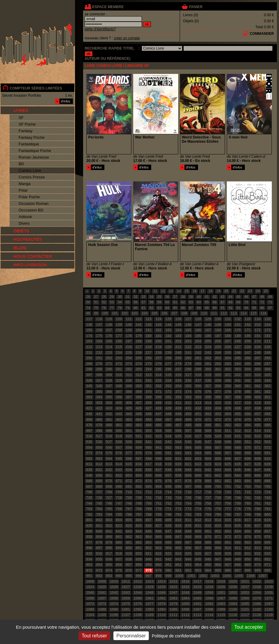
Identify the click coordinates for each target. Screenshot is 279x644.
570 (248, 448)
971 (268, 565)
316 (178, 375)
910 (228, 548)
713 (158, 492)
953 (89, 565)
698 (198, 487)
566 (208, 448)
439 (268, 408)
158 (119, 330)
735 (188, 498)
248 (258, 353)
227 (238, 347)
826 (148, 526)
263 (218, 358)
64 (199, 302)
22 (242, 291)
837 (258, 526)
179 (139, 336)
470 (198, 420)
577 (129, 453)
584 (198, 453)
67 (222, 302)
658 (178, 475)
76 (104, 308)
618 (158, 464)
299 (198, 369)
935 (99, 559)
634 (129, 470)
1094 (162, 609)
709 (119, 492)
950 (248, 559)
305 (258, 369)
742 (258, 498)
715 (178, 492)
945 (198, 559)
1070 (257, 598)
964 (198, 565)
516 (89, 436)
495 (258, 425)
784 (109, 515)
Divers (24, 223)
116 (263, 313)
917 (109, 554)
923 (168, 554)
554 (89, 448)
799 (258, 515)
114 (244, 313)
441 (99, 414)
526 (188, 436)
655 (148, 475)
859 (99, 537)
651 (109, 475)
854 (238, 531)
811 (188, 520)
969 (248, 565)
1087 (269, 604)
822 (109, 526)
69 (238, 302)
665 (248, 475)
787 (139, 515)
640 (188, 470)
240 (178, 353)
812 (198, 520)
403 (99, 403)
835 (238, 526)
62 (183, 302)
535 (89, 442)
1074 (114, 604)
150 (228, 325)
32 (135, 297)
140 (129, 325)
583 (188, 453)
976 (129, 570)
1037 (245, 587)
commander (262, 34)
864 (148, 537)
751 (158, 503)
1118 (257, 615)
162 (158, 330)
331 (139, 381)
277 (168, 364)
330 (129, 381)
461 (109, 420)
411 (178, 403)
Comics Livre (30, 170)
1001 (191, 576)
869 (198, 537)
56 (135, 302)
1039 (269, 587)
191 (258, 336)
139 (119, 325)
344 (268, 381)
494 (248, 425)
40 (199, 297)
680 (208, 481)
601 (178, 459)
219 (158, 347)
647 (258, 470)
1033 (197, 587)
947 (218, 559)
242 (198, 353)
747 (119, 503)
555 (99, 448)
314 (158, 375)
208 (238, 341)
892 (238, 542)
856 (258, 531)
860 (109, 537)
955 (109, 565)
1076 (138, 604)
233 (109, 353)
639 (178, 470)
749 (139, 503)
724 (268, 492)
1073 (102, 604)
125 (168, 319)
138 (109, 325)
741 (248, 498)
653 (129, 475)
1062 (162, 598)
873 (238, 537)
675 (158, 481)
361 (248, 386)
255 (139, 358)
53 (112, 302)
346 (99, 386)
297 (178, 369)
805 (129, 520)
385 (109, 397)
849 (188, 531)
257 (158, 358)
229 (258, 347)
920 (139, 554)
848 (178, 531)
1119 (269, 615)
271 (109, 364)
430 (178, 408)
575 (109, 453)
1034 (209, 587)
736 (198, 498)
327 (99, 381)
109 (194, 313)
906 (188, 548)
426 (139, 408)
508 (198, 431)
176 (109, 336)
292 (129, 369)
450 (188, 414)
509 (208, 431)
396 (218, 397)
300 (208, 369)
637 (158, 470)
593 (99, 459)
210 (258, 341)
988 (248, 570)
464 (139, 420)
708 (109, 492)
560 (148, 448)
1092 (138, 609)
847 (168, 531)
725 (89, 498)
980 (168, 570)
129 (208, 319)
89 (207, 308)
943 (178, 559)
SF (21, 118)
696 (178, 487)
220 (168, 347)
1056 (90, 598)
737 (208, 498)
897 (99, 548)
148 (208, 325)
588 (238, 453)
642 (208, 470)
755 (198, 503)
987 (238, 570)
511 (228, 431)
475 (248, 420)
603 (198, 459)
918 (119, 554)
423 (109, 408)
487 (178, 425)
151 (238, 325)
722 (248, 492)
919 (129, 554)
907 (198, 548)
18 (210, 291)
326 (89, 381)
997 (148, 576)
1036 (233, 587)
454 (228, 414)
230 (268, 347)
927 (208, 554)
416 (228, 403)
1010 (114, 582)
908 (208, 548)
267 (258, 358)
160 (139, 330)
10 (147, 291)
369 (139, 392)
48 (262, 297)
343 (258, 381)
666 (258, 475)
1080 (186, 604)
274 (139, 364)
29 (112, 297)
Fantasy (25, 131)
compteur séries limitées (36, 88)
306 (268, 369)
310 (119, 375)
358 (218, 386)
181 (158, 336)
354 (178, 386)
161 (148, 330)
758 (228, 503)
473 (228, 420)
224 (208, 347)
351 (148, 386)
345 (89, 386)
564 (188, 448)
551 (248, 442)
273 (129, 364)
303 (238, 369)
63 (191, 302)
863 (139, 537)
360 (238, 386)
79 (128, 308)
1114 (209, 615)
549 (228, 442)
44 (230, 297)
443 (119, 414)
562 (168, 448)
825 (139, 526)
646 (248, 470)
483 (139, 425)
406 (129, 403)
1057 (102, 598)
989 (258, 570)
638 (168, 470)
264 (228, 358)
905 (178, 548)
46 (246, 297)
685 (258, 481)
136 (89, 325)
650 (99, 475)
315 (168, 375)
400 (258, 397)
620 (178, 464)
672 (129, 481)
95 (254, 308)
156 (99, 330)
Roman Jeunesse (34, 157)
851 (208, 531)
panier (196, 7)
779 (248, 509)
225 (218, 347)
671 (119, 481)
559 (139, 448)
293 (139, 369)
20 (226, 291)
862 (129, 537)
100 (105, 313)
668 (89, 481)
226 (228, 347)
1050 (209, 593)
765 (109, 509)
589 (248, 453)
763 (89, 509)
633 (119, 470)
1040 (90, 593)
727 (109, 498)
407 (139, 403)
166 (198, 330)
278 (178, 364)
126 (178, 319)
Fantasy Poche (32, 137)
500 (119, 431)
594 (109, 459)
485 (158, 425)
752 (168, 503)
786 (129, 515)
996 (139, 576)
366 (109, 392)
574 (99, 453)
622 (198, 464)
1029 (150, 587)
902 (148, 548)
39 (191, 297)
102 (125, 313)
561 (158, 448)
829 (178, 526)
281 (208, 364)
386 (119, 397)
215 (119, 347)
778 (238, 509)
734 (178, 498)
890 (218, 542)
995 (129, 576)
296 (168, 369)
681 (218, 481)
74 (88, 308)
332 (148, 381)
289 (99, 369)
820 (89, 526)
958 (139, 565)
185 (198, 336)
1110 (162, 615)
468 (178, 420)
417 (238, 403)
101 (115, 313)
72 (262, 302)
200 (158, 341)
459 (89, 420)
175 (99, 336)
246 (238, 353)
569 (238, 448)
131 (228, 319)
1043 (126, 593)
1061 (150, 598)
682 (228, 481)
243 (208, 353)
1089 (102, 609)
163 (168, 330)
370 (148, 392)
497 (89, 431)
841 (109, 531)
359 (228, 386)
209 (248, 341)
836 (248, 526)
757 (218, 503)
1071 (269, 598)
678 (188, 481)
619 (168, 464)
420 (268, 403)
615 (129, 464)
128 (198, 319)
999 (168, 576)
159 (129, 330)
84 (167, 308)
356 (198, 386)
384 (99, 397)
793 (198, 515)
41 (207, 297)
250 (89, 358)
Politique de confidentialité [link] (176, 636)
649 (89, 475)
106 (164, 313)
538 (119, 442)
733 (168, 498)
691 (129, 487)
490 (208, 425)
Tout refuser (94, 636)
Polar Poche (29, 197)
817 (248, 520)
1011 (126, 582)
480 (109, 425)
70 (246, 302)
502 (139, 431)
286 (258, 364)
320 (218, 375)
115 (253, 313)
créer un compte (127, 38)
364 (89, 392)
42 (215, 297)
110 (204, 313)
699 (208, 487)
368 (129, 392)
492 (228, 425)
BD (21, 164)
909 (218, 548)
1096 (186, 609)
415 (218, 403)
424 (119, 408)
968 (238, 565)
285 (248, 364)
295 (158, 369)
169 (228, 330)
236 (139, 353)
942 (168, 559)
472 (218, 420)
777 (228, 509)
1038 (257, 587)
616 (139, 464)
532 (248, 436)
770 (158, 509)
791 (178, 515)
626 (238, 464)
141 (139, 325)
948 (228, 559)
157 (109, 330)
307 (89, 375)
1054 (257, 593)
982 (188, 570)
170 (238, 330)
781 (268, 509)
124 (158, 319)
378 (228, 392)
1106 (114, 615)
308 (99, 375)
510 (218, 431)
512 (238, 431)
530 (228, 436)
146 (188, 325)
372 (168, 392)
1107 (126, 615)
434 (218, 408)
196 (119, 341)
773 (188, 509)
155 (89, 330)
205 (208, 341)
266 (248, 358)
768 (139, 509)
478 (89, 425)
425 (129, 408)
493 (238, 425)
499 (109, 431)
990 (268, 570)
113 (234, 313)
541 (148, 442)
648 (268, 470)
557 (119, 448)
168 (218, 330)
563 (178, 448)
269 (89, 364)
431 (188, 408)
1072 (90, 604)
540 (139, 442)
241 (188, 353)
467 (168, 420)
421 (89, 408)
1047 (174, 593)
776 (218, 509)
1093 (150, 609)
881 (129, 542)
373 (178, 392)
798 (248, 515)
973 (99, 570)
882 (139, 542)
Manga (25, 184)
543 (168, 442)
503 (148, 431)
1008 (90, 582)
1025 (102, 587)
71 (254, 302)
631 (99, 470)
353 (168, 386)
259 (178, 358)
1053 (245, 593)
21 (234, 291)
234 (119, 353)
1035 (221, 587)
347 (109, 386)
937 (119, 559)
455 (238, 414)
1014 (162, 582)
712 (148, 492)
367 (119, 392)
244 (218, 353)
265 (238, 358)
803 (109, 520)
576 (119, 453)
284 (238, 364)
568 (228, 448)
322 (238, 375)
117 (89, 319)
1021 (245, 582)
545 (188, 442)
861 (119, 537)
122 (139, 319)
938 (129, 559)
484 (148, 425)
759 (238, 503)
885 (168, 542)
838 (268, 526)
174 (89, 336)
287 (268, 364)
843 (129, 531)
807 (148, 520)
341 (238, 381)
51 (96, 302)
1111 (174, 615)
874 (248, 537)
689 (109, 487)
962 (178, 565)
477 (268, 420)
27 (96, 297)
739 (228, 498)
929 (228, 554)
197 (129, 341)
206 (218, 341)
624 (218, 464)
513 (248, 431)
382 (268, 392)
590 (258, 453)
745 (99, 503)
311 (129, 375)
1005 (239, 576)
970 (258, 565)
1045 (150, 593)
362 (258, 386)
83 (159, 308)
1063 (174, 598)
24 (258, 291)
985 (218, 570)
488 (188, 425)
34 (151, 297)
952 (268, 559)
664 (238, 475)
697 (188, 487)
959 (148, 565)
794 (208, 515)
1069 (245, 598)
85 (175, 308)
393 (188, 397)
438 (258, 408)
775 (208, 509)
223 (198, 347)
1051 (221, 593)
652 (119, 475)
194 (99, 341)
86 (183, 308)
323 (248, 375)
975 (119, 570)
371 (158, 392)
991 (89, 576)
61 (175, 302)
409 (158, 403)
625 (228, 464)
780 (258, 509)
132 (238, 319)
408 (148, 403)
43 (222, 297)
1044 (138, 593)
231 (89, 353)
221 (178, 347)
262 (208, 358)
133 (248, 319)
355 (188, 386)
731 (148, 498)
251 (99, 358)
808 (158, 520)
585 (208, 453)
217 (139, 347)
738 (218, 498)
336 (188, 381)
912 (248, 548)
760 (248, 503)
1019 (221, 582)
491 (218, 425)
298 (188, 369)
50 (88, 302)
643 (218, 470)
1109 (150, 615)
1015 (174, 582)
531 (238, 436)
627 (248, 464)
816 (238, 520)
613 (109, 464)
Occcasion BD (31, 210)
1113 (197, 615)
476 (258, 420)
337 (198, 381)
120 (119, 319)
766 (119, 509)
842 (119, 531)
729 (129, 498)
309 (109, 375)
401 (268, 397)
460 (99, 420)
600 (168, 459)
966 (218, 565)
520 (129, 436)
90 (215, 308)
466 (158, 420)
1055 (269, 593)
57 (144, 302)
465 (148, 420)
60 (167, 302)
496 (268, 425)
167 (208, 330)
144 (168, 325)
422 (99, 408)
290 (109, 369)
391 (168, 397)
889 (208, 542)
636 (148, 470)
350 (139, 386)
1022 (257, 582)
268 (268, 358)
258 (168, 358)
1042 (114, 593)
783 (99, 515)
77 (112, 308)
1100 (233, 609)
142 (148, 325)
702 (238, 487)
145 (178, 325)
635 (139, 470)
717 (198, 492)
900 (129, 548)
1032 (186, 587)
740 (238, 498)
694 (158, 487)
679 (198, 481)
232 (99, 353)
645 (238, 470)
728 (119, 498)
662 (218, 475)
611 (89, 464)
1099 (221, 609)
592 (89, 459)
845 (148, 531)
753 (178, 503)
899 (119, 548)
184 (188, 336)
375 (198, 392)
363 (268, 386)
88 (199, 308)
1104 (90, 615)
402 (89, 403)
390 (158, 397)
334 (168, 381)
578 (139, 453)
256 (148, 358)
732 (158, 498)
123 (148, 319)
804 (119, 520)
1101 (245, 609)
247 (248, 353)
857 (268, 531)
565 (198, 448)
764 (99, 509)
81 (144, 308)
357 (208, 386)
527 (198, 436)
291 (119, 369)
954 (99, 565)
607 (238, 459)
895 (268, 542)
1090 (114, 609)
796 (228, 515)
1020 (233, 582)
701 (228, 487)
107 (174, 313)
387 (129, 397)
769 (148, 509)
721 (238, 492)
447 (158, 414)
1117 (245, 615)
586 (218, 453)
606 (228, 459)
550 (238, 442)
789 (158, 515)
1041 (102, 593)
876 (268, 537)
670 (109, 481)
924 (178, 554)
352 (158, 386)
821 (99, 526)
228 (248, 347)
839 (89, 531)
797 (238, 515)
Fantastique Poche (35, 151)
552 (258, 442)
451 (198, 414)
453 (218, 414)
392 (178, 397)
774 (198, 509)
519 (119, 436)
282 (218, 364)
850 (198, 531)
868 (188, 537)
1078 (162, 604)
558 (129, 448)
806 (139, 520)
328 (109, 381)
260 (188, 358)
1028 (138, 587)
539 (129, 442)
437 (248, 408)
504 (158, 431)
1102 (257, 609)
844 (139, 531)
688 (99, 487)
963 (188, 565)
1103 (269, 609)
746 (109, 503)
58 (151, 302)
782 (89, 515)
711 (139, 492)
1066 (209, 598)
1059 (126, 598)
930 (238, 554)
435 (228, 408)
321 (228, 375)
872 (228, 537)
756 (208, 503)
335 (178, 381)
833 (218, 526)
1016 (186, 582)
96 (262, 308)
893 (248, 542)
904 (168, 548)
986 (228, 570)
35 (159, 297)
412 (188, 403)
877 (89, 542)
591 (268, 453)
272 (119, 364)
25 (266, 291)
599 (158, 459)
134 (258, 319)
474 (238, 420)
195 (109, 341)
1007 (263, 576)
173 (268, 330)
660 (198, 475)
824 (129, 526)
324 (258, 375)
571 (258, 448)
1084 (233, 604)
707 (99, 492)
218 (148, 347)
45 (238, 297)
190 (248, 336)
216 (129, 347)
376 (208, 392)
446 (148, 414)
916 (99, 554)
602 (188, 459)
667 (268, 475)
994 (119, 576)
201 (168, 341)
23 (250, 291)
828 (168, 526)
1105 (102, 615)
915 (89, 554)
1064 (186, 598)
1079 (174, 604)
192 (268, 336)
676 (168, 481)
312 (139, 375)
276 (158, 364)
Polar (23, 190)
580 (158, 453)
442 (109, 414)
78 (120, 308)
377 (218, 392)
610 (268, 459)
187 (218, 336)
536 (99, 442)
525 (178, 436)
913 (258, 548)
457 (258, 414)
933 (268, 554)
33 (144, 297)
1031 (174, 587)
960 (158, 565)
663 (228, 475)
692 (139, 487)
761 (258, 503)
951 (258, 559)
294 (148, 369)
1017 (197, 582)
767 (129, 509)
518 (109, 436)
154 (268, 325)
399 (248, 397)
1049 (197, 593)
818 (258, 520)
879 (109, 542)
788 (148, 515)
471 (208, 420)
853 (228, 531)
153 (258, 325)
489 (198, 425)
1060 (138, 598)
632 (109, 470)
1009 (102, 582)
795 (218, 515)
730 (139, 498)
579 (148, 453)
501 (129, 431)
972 (89, 570)
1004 (227, 576)
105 (154, 313)
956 (119, 565)
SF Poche (27, 124)
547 (208, 442)
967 (228, 565)
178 (129, 336)
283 (228, 364)
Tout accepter (249, 627)
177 (119, 336)
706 (89, 492)
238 (158, 353)
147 (198, 325)
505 (168, 431)
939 (139, 559)
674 (148, 481)
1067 (221, 598)
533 (258, 436)
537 (109, 442)
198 (139, 341)
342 (248, 381)
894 (258, 542)
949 (238, 559)
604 (208, 459)
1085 (245, 604)
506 (178, 431)
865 (158, 537)
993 (109, 576)
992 (99, 576)
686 (268, 481)
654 (139, 475)
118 (99, 319)
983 (198, 570)
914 (268, 548)
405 (119, 403)
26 (88, 297)
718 (208, 492)
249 (268, 353)
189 (238, 336)
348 (119, 386)
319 (208, 375)
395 (208, 397)
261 (198, 358)
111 (214, 313)
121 (129, 319)
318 (198, 375)
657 (168, 475)
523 (158, 436)
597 (139, 459)
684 (248, 481)
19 (218, 291)
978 (148, 570)
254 (129, 358)
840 (99, 531)
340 (228, 381)
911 (238, 548)
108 (184, 313)
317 (188, 375)
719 (218, 492)
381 (258, 392)
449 (178, 414)
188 (228, 336)
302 (228, 369)
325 (268, 375)
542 (158, 442)
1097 (197, 609)
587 (228, 453)
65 (207, 302)
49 (270, 297)
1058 (114, 598)
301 (218, 369)
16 (195, 291)
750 (148, 503)
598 (148, 459)
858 (89, 537)
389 (148, 397)
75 (96, 308)
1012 (138, 582)
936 (109, 559)
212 (89, 347)
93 (238, 308)
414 (208, 403)
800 (268, 515)
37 (175, 297)
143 (158, 325)
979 (158, 570)
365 (99, 392)
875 (258, 537)
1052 (233, 593)
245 (228, 353)
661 (208, 475)
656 (158, 475)
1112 (186, 615)
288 (89, 369)
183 (178, 336)
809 (168, 520)
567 (218, 448)
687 (89, 487)
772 (178, 509)
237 (148, 353)
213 (99, 347)
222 (188, 347)
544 (178, 442)
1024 (90, 587)
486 (168, 425)
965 (208, 565)
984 (208, 570)
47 (254, 297)
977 (139, 570)
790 (168, 515)
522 (148, 436)
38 (183, 297)
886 (178, 542)
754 (188, 503)
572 (268, 448)
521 (139, 436)
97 (270, 308)
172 (258, 330)
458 (268, 414)
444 (129, 414)
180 (148, 336)
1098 (209, 609)
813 (208, 520)
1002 (203, 576)
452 (208, 414)
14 (179, 291)
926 (198, 554)
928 (218, 554)
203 (188, 341)
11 (155, 291)
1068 (233, 598)
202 (178, 341)
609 (258, 459)
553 (268, 442)
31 (128, 297)
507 (188, 431)
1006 (251, 576)
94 (246, 308)
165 (188, 330)
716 (188, 492)
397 (228, 397)
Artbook (25, 217)
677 (178, 481)
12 (163, 291)
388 (139, 397)
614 (119, 464)
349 (129, 386)
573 (89, 453)
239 (168, 353)
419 (258, 403)
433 (208, 408)
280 (198, 364)
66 (215, 302)
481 (119, 425)
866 (168, 537)
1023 (269, 582)
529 (218, 436)
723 (258, 492)
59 (159, 302)
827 (158, 526)
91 (222, 308)
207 (228, 341)
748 (129, 503)
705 (268, 487)
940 (148, 559)
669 (99, 481)
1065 (197, 598)
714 (168, 492)
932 (258, 554)
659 (188, 475)
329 (119, 381)
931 (248, 554)
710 (129, 492)
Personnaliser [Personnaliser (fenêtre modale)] (131, 636)
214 (109, 347)
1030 (162, 587)
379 (238, 392)
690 (119, 487)
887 (188, 542)
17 (202, 291)
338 (208, 381)
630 (89, 470)
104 (145, 313)
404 (109, 403)
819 (268, 520)
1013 (150, 582)
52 (104, 302)
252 (109, 358)
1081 (197, 604)
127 (188, 319)
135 (268, 319)
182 (168, 336)
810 (178, 520)
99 (96, 313)
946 (208, 559)
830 (188, 526)
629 (268, 464)
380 (248, 392)
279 (188, 364)
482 (129, 425)
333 (158, 381)
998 (158, 576)
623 (208, 464)
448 (168, 414)
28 (104, 297)
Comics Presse (32, 177)
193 (89, 341)
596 (129, 459)
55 (128, 302)
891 (228, 542)
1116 (233, 615)
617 (148, 464)
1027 (126, 587)
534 (268, 436)
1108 (138, 615)
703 (248, 487)
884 (158, 542)
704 (258, 487)
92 (230, 308)
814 (218, 520)
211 (268, 341)
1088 (90, 609)
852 (218, 531)
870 (208, 537)
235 (129, 353)
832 (208, 526)
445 (139, 414)
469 (188, 420)
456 (248, 414)
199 (148, 341)
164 (178, 330)
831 (198, 526)
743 (268, 498)
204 (198, 341)
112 (224, 313)
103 (135, 313)
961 (168, 565)
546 (198, 442)
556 (109, 448)
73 (270, 302)
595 (119, 459)
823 (119, 526)
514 (258, 431)
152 (248, 325)
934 (89, 559)
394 (198, 397)
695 (168, 487)
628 (258, 464)
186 (208, 336)
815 (228, 520)
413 (198, 403)
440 (89, 414)
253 (119, 358)
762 (268, 503)
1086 (257, 604)
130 (218, 319)
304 (248, 369)
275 (148, 364)
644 (228, 470)
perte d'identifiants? (100, 29)
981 (178, 570)
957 (129, 565)
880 (119, 542)
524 (168, 436)
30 (120, 297)
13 (171, 291)
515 (268, 431)
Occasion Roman (34, 204)
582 (178, 453)
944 (188, 559)
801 (89, 520)
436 (238, 408)
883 (148, 542)
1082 (209, 604)
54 (120, 302)
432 (198, 408)
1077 (150, 604)
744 (89, 503)
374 (188, 392)
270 (99, 364)
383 (89, 397)
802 (99, 520)
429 (168, 408)
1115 (221, 615)
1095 (174, 609)
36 (167, 297)
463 (129, 420)
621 (188, 464)
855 (248, 531)
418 (248, 403)
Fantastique (29, 144)
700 (218, 487)
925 (188, 554)
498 (99, 431)
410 (168, 403)
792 (188, 515)
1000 (179, 576)
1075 (126, 604)
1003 (215, 576)
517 (99, 436)
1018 (209, 582)
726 (99, 498)
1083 (221, 604)
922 (158, 554)
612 (99, 464)
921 (148, 554)
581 (168, 453)
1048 (186, 593)
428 (158, 408)
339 (218, 381)
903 (158, 548)
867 (178, 537)
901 (139, 548)
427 (148, 408)
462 (119, 420)
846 (158, 531)
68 (230, 302)
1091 (126, 609)
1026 (114, 587)
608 (248, 459)
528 (208, 436)
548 (218, 442)
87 (191, 308)
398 (238, 397)
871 (218, 537)
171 (248, 330)
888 (198, 542)
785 (119, 515)
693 (148, 487)
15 (187, 291)
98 (88, 313)
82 (151, 308)
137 (99, 325)
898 (109, 548)
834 (228, 526)
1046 (162, 593)
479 (99, 425)
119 (109, 319)
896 (89, 548)
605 (218, 459)
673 (139, 481)
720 (228, 492)
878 (99, 542)
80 (135, 308)
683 (238, 481)
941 (158, 559)
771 (168, 509)
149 (218, 325)
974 (109, 570)
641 (198, 470)
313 (148, 375)
